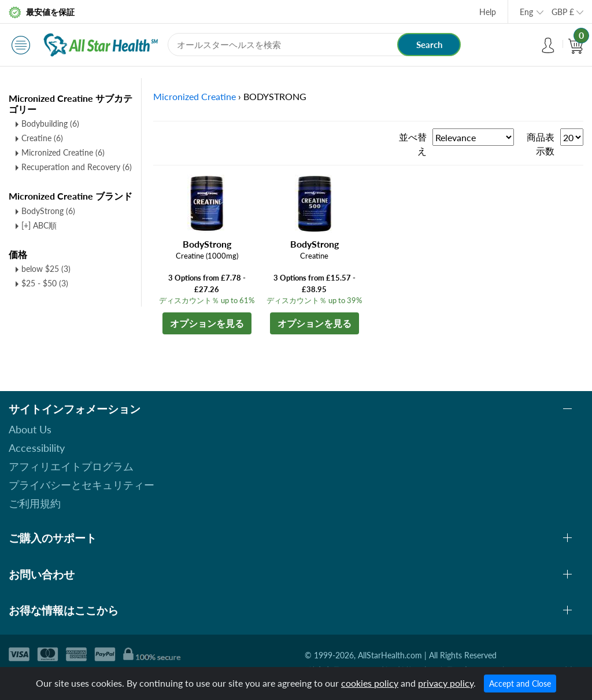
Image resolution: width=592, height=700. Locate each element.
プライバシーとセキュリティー (82, 485)
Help (488, 12)
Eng (526, 12)
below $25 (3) (46, 269)
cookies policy (370, 683)
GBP (563, 12)
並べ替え (413, 144)
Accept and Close (520, 684)
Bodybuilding (50, 124)
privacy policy (446, 683)
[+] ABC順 (39, 225)
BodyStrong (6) (48, 211)
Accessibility (37, 448)
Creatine (42, 138)
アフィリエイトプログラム (71, 466)
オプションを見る (207, 323)
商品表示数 (541, 144)
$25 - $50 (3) (45, 283)
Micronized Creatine (63, 152)
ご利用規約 (35, 503)
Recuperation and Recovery (77, 167)
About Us (30, 429)
